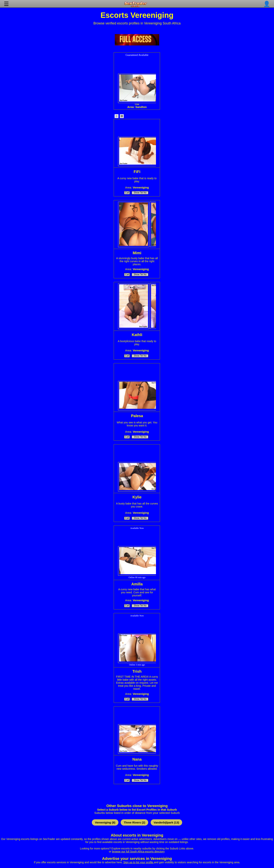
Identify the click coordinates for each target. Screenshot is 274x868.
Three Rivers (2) (134, 822)
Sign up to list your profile (139, 862)
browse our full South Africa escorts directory (138, 852)
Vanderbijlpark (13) (166, 822)
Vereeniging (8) (105, 822)
